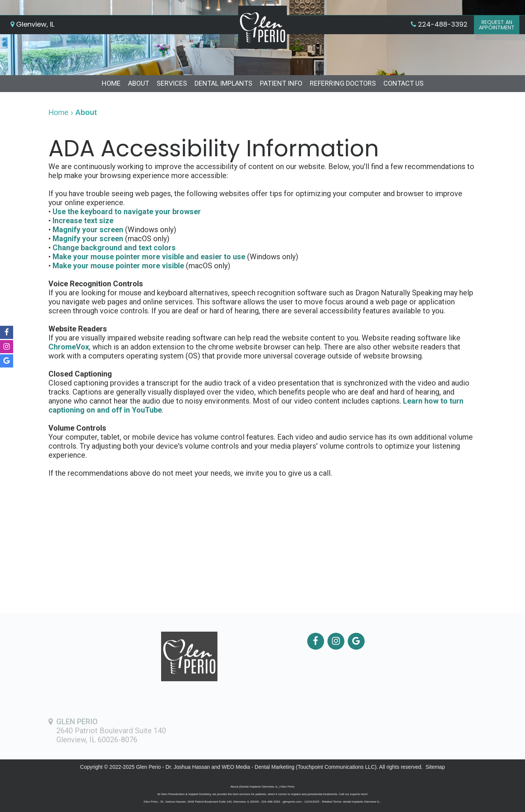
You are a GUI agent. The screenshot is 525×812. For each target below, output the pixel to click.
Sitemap (435, 767)
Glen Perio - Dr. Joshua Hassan (173, 767)
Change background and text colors (114, 248)
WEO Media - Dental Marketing (258, 767)
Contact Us (404, 83)
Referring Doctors (343, 83)
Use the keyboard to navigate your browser (127, 212)
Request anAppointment (497, 25)
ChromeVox (69, 347)
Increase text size (83, 221)
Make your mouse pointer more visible (118, 266)
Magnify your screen (88, 230)
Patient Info (281, 83)
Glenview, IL (32, 24)
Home (111, 83)
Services (172, 83)
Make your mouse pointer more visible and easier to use (149, 257)
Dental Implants (223, 83)
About (139, 83)
